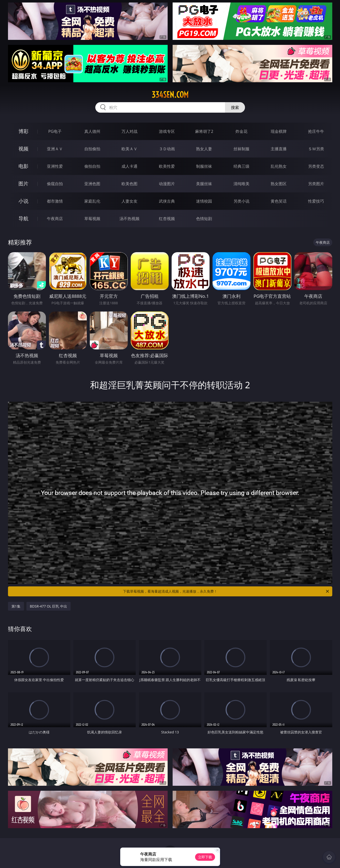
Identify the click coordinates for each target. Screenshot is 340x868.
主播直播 (279, 149)
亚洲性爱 (55, 166)
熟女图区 (279, 184)
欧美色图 (129, 184)
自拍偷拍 (92, 149)
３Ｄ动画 (167, 149)
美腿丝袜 (204, 184)
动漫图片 (167, 184)
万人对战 (129, 131)
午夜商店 (55, 219)
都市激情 (55, 201)
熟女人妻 (204, 149)
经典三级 (241, 166)
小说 (23, 201)
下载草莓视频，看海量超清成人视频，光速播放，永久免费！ (226, 591)
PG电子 (55, 131)
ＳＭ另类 (316, 149)
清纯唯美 (241, 184)
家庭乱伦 (92, 201)
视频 (23, 149)
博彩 (23, 131)
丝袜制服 (241, 149)
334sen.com (170, 95)
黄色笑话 (279, 201)
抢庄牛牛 (316, 131)
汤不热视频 (129, 219)
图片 (23, 184)
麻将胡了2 (204, 131)
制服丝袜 (204, 166)
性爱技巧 (316, 201)
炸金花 (241, 131)
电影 (23, 166)
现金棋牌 (279, 131)
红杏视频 (167, 219)
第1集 (16, 606)
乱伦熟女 (279, 166)
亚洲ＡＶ (55, 149)
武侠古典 (167, 201)
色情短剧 (204, 219)
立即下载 (205, 857)
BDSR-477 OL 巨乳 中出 (49, 606)
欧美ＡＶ (129, 149)
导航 (23, 218)
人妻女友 (129, 201)
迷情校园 (204, 201)
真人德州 (92, 131)
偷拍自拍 (92, 166)
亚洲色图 (92, 184)
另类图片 (316, 184)
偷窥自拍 (55, 184)
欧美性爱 (167, 166)
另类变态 (316, 166)
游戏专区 (167, 131)
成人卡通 (129, 166)
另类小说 (241, 201)
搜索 (235, 107)
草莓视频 (92, 219)
